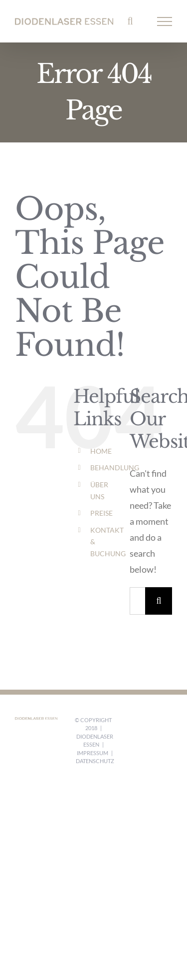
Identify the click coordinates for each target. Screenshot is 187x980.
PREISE (101, 513)
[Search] (159, 601)
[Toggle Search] (130, 21)
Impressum (93, 753)
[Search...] (137, 601)
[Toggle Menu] (165, 21)
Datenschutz (95, 761)
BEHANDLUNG (115, 468)
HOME (101, 451)
